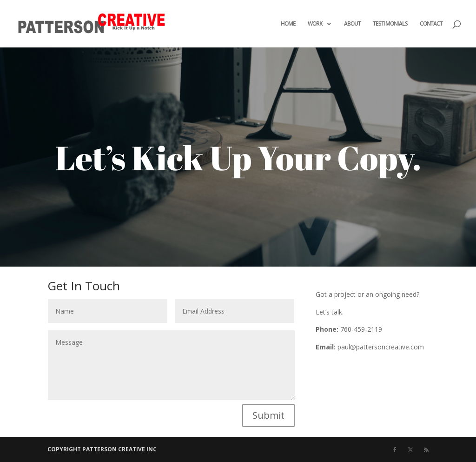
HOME (288, 24)
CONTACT (431, 24)
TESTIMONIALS (390, 24)
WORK (315, 24)
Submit (268, 415)
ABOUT (352, 24)
